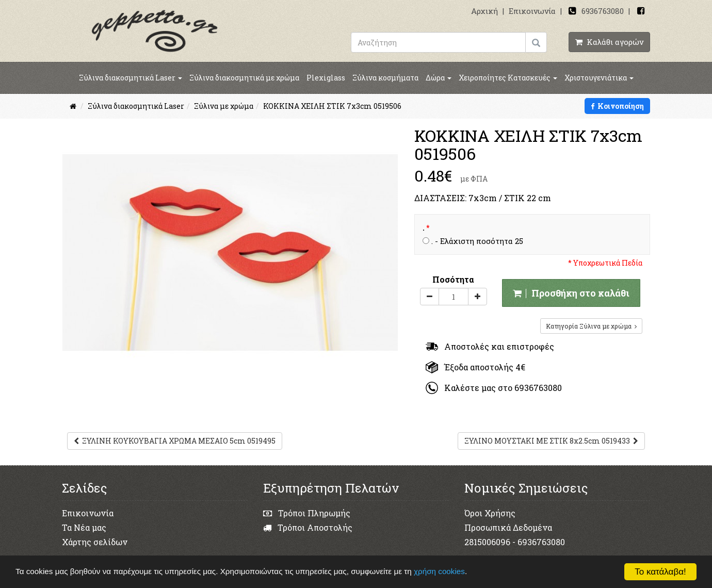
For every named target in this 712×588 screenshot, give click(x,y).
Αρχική (484, 11)
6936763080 (603, 11)
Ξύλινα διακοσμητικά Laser (131, 78)
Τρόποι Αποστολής (308, 527)
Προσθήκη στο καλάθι (571, 293)
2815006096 (487, 542)
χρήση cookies (440, 571)
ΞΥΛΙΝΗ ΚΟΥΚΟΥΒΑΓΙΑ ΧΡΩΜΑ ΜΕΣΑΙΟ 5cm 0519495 (175, 441)
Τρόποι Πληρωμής (307, 513)
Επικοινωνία (532, 11)
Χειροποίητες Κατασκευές (508, 78)
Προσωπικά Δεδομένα (508, 527)
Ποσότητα (453, 279)
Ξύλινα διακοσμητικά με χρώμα (244, 78)
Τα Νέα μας (84, 527)
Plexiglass (326, 78)
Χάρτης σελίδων (95, 542)
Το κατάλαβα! (660, 572)
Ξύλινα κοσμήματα (385, 78)
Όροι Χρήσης (490, 513)
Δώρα (439, 78)
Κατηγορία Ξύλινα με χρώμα (591, 326)
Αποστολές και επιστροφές (490, 346)
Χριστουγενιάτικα (599, 78)
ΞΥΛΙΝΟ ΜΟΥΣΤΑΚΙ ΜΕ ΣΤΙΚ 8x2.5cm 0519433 (551, 441)
